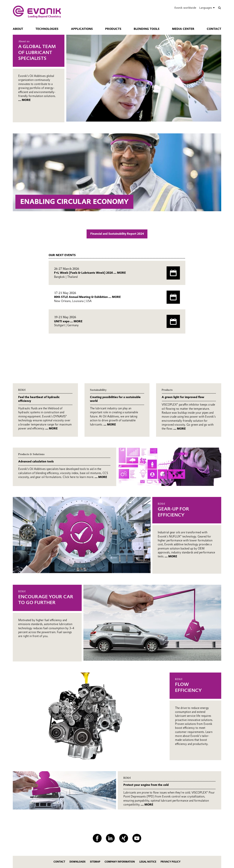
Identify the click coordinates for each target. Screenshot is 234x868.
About (18, 29)
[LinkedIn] (110, 838)
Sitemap (95, 862)
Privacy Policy (171, 862)
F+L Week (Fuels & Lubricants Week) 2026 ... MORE (90, 273)
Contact (214, 29)
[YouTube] (137, 838)
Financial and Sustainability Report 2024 (117, 234)
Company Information (120, 862)
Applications (82, 29)
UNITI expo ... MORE (68, 321)
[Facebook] (97, 838)
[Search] (219, 8)
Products (113, 29)
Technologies (47, 29)
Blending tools (147, 29)
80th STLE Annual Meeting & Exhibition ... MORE (87, 297)
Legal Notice (148, 862)
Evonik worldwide (185, 8)
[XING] (124, 838)
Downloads (77, 862)
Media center (183, 29)
